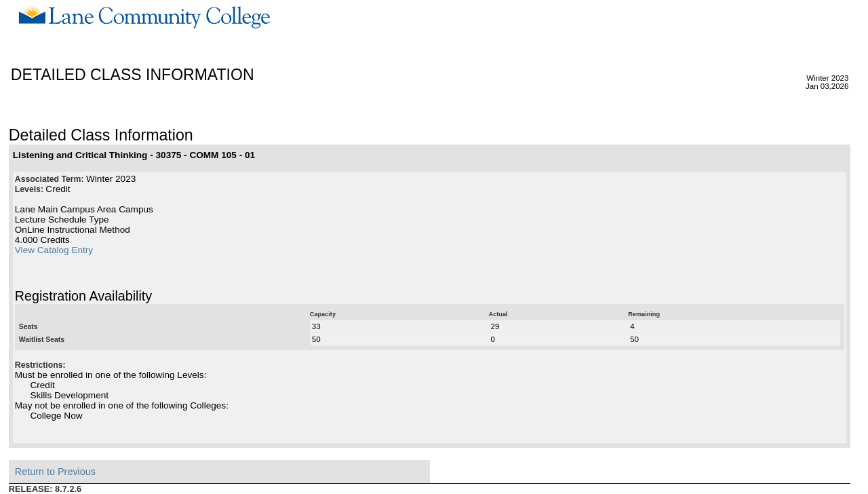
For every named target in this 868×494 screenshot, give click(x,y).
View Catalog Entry (54, 250)
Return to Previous (55, 472)
